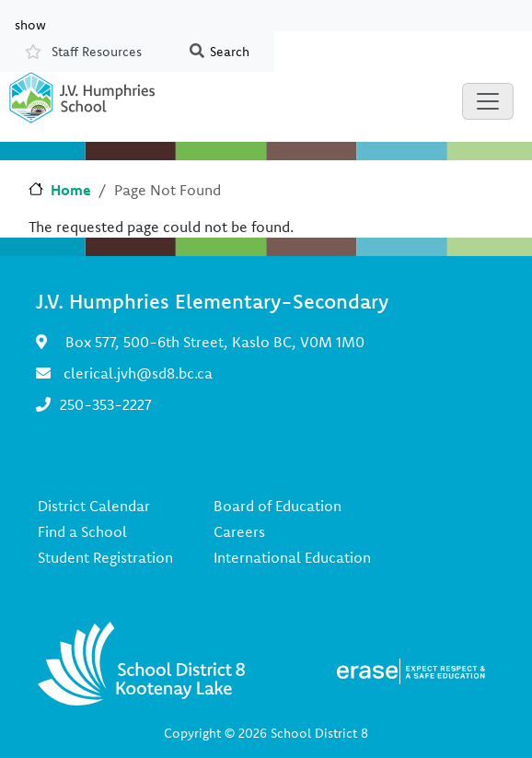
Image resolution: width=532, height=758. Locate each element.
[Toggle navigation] (488, 101)
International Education (292, 557)
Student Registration (105, 557)
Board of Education (278, 506)
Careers (239, 531)
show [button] (30, 24)
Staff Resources (97, 52)
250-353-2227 (106, 404)
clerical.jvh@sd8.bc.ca (138, 373)
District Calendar (94, 506)
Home (71, 190)
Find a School (82, 531)
